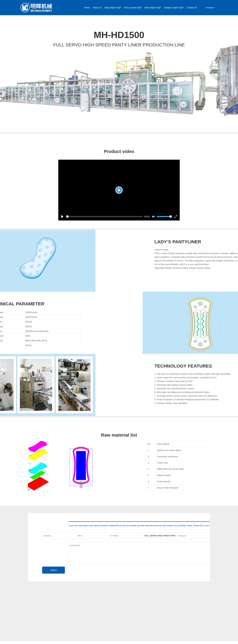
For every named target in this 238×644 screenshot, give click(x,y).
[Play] (119, 190)
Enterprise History (35, 632)
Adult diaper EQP (153, 8)
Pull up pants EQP (133, 8)
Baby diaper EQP (113, 8)
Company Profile (35, 628)
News (30, 639)
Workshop (32, 636)
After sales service (90, 632)
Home (87, 8)
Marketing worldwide (91, 628)
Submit (62, 570)
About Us (97, 8)
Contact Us (192, 8)
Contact (86, 636)
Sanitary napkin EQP (174, 8)
